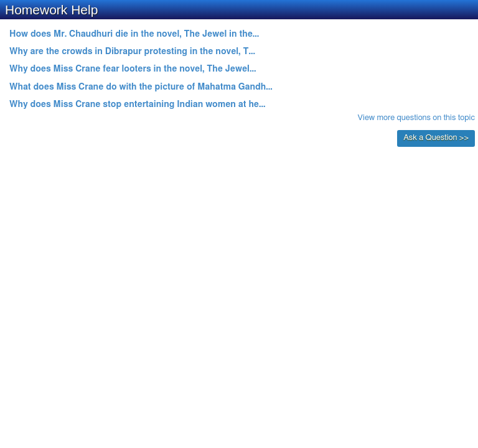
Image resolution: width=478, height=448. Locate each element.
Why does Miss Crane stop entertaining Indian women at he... (138, 105)
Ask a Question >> (436, 138)
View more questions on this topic (416, 118)
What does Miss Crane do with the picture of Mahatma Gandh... (141, 87)
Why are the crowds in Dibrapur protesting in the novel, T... (132, 52)
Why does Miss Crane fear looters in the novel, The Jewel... (133, 69)
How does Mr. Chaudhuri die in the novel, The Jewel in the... (134, 34)
